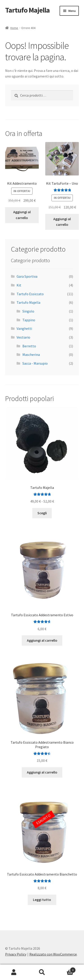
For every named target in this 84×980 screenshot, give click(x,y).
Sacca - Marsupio (35, 363)
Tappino (29, 320)
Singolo (28, 311)
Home (14, 28)
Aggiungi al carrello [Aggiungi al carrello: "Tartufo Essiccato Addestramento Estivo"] (42, 640)
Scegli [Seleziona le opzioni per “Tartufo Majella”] (42, 513)
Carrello (66, 969)
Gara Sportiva (27, 276)
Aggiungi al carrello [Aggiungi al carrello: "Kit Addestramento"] (22, 215)
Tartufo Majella (27, 10)
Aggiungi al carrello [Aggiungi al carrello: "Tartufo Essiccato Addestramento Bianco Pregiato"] (42, 772)
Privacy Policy (16, 954)
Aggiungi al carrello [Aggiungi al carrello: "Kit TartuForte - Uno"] (62, 222)
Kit (19, 285)
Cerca (42, 972)
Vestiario (23, 337)
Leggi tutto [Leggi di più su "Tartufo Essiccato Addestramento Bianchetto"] (42, 900)
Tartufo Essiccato (30, 294)
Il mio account (14, 972)
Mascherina (31, 355)
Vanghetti (24, 328)
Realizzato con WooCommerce (53, 954)
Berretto (29, 346)
